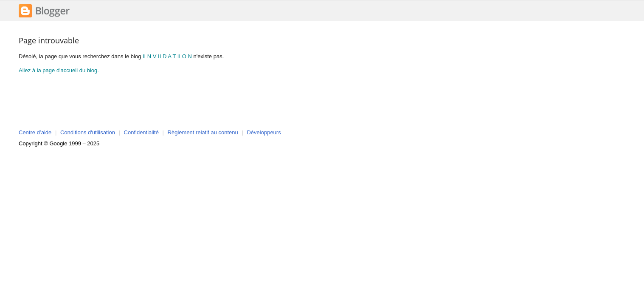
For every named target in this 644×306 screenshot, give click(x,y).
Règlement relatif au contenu (203, 132)
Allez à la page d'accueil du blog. (59, 70)
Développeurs (264, 132)
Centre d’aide (35, 132)
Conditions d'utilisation (88, 132)
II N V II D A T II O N (167, 56)
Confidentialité (141, 132)
